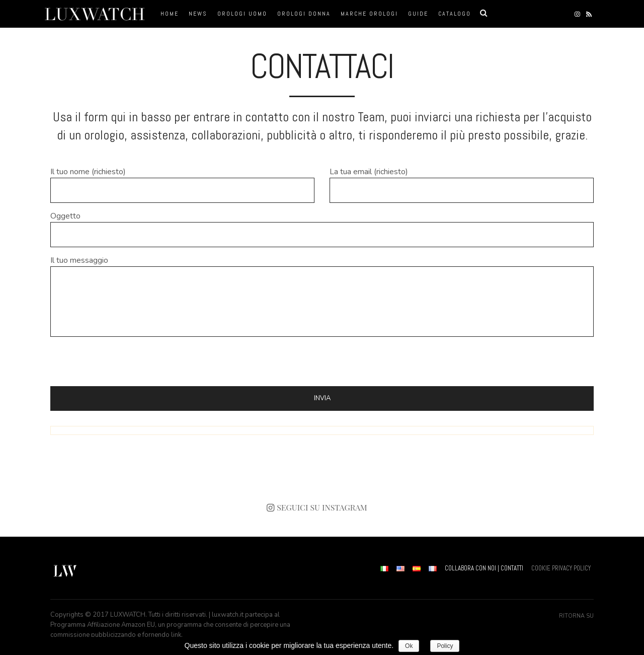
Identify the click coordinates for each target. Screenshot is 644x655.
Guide (418, 14)
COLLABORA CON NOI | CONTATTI (484, 568)
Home (170, 14)
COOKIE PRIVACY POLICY (561, 568)
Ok (409, 646)
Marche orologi (369, 14)
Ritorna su (576, 616)
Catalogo (455, 14)
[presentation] (127, 361)
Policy (445, 646)
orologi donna (304, 14)
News (198, 14)
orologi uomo (242, 14)
